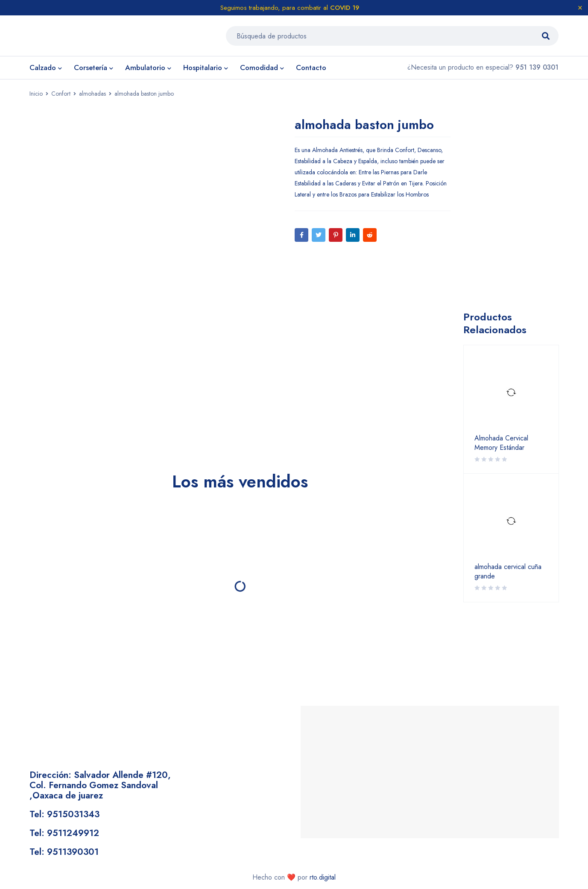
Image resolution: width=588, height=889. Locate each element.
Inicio (36, 96)
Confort (61, 96)
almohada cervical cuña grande (508, 574)
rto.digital (323, 879)
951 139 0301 (537, 69)
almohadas (92, 96)
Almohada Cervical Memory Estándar (501, 445)
